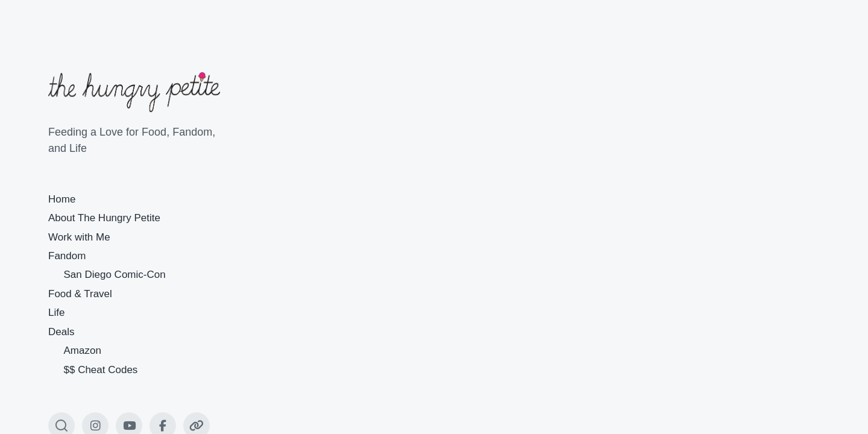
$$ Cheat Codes (101, 370)
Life (56, 313)
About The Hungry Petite (104, 218)
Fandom (67, 256)
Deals (61, 332)
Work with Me (79, 237)
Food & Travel (80, 294)
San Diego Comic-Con (115, 275)
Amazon (83, 351)
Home (62, 199)
